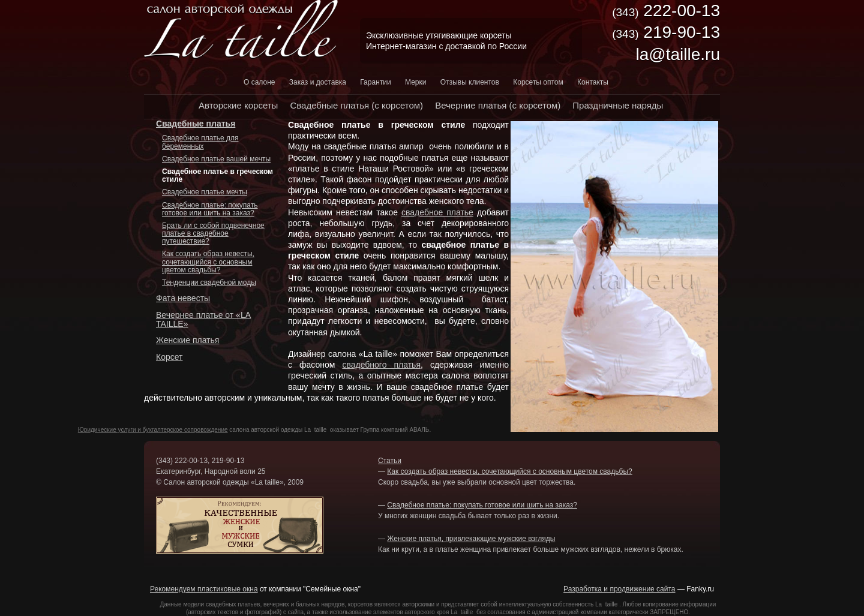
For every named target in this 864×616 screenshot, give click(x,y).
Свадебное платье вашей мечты (216, 159)
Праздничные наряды (618, 105)
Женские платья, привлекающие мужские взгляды (471, 539)
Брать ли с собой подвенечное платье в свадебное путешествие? (213, 233)
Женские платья (187, 340)
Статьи (390, 461)
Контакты (593, 82)
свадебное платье (437, 212)
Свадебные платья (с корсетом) (356, 105)
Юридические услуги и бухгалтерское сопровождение (153, 430)
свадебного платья (381, 365)
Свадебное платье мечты (205, 192)
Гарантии (375, 82)
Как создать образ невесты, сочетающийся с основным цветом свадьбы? (208, 262)
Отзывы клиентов (470, 82)
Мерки (415, 82)
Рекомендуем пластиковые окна (204, 589)
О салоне (259, 82)
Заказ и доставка (318, 82)
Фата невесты (183, 298)
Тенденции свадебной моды (209, 283)
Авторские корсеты (238, 105)
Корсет (169, 357)
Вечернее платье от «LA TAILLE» (203, 319)
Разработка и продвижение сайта (619, 589)
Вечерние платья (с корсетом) (498, 105)
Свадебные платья (196, 124)
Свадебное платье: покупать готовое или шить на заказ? (210, 209)
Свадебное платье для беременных (200, 142)
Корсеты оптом (538, 82)
